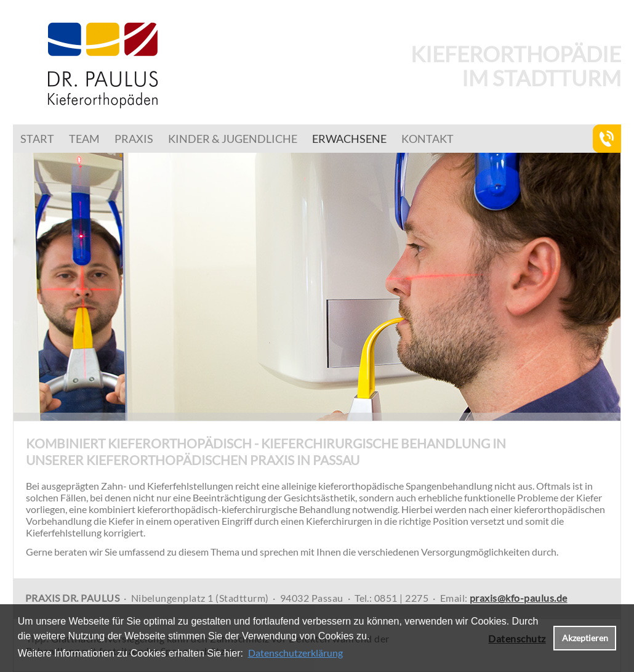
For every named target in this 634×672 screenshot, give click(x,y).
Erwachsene (349, 139)
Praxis (134, 139)
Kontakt (427, 139)
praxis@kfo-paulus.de (519, 598)
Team (84, 139)
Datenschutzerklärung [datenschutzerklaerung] (295, 653)
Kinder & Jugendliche (233, 139)
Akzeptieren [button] (585, 638)
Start (37, 139)
